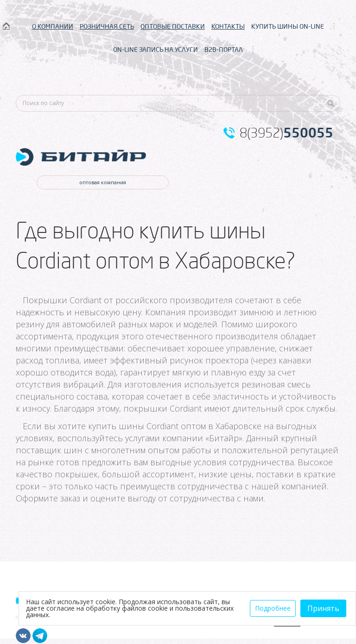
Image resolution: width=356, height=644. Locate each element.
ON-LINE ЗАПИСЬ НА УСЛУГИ (156, 50)
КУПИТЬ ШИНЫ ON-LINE (288, 26)
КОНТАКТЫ (228, 26)
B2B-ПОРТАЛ (224, 50)
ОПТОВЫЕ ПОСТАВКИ (173, 26)
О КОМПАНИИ (53, 26)
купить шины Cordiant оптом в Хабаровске (175, 426)
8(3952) (286, 133)
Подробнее (273, 608)
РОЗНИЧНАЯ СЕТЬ (107, 26)
